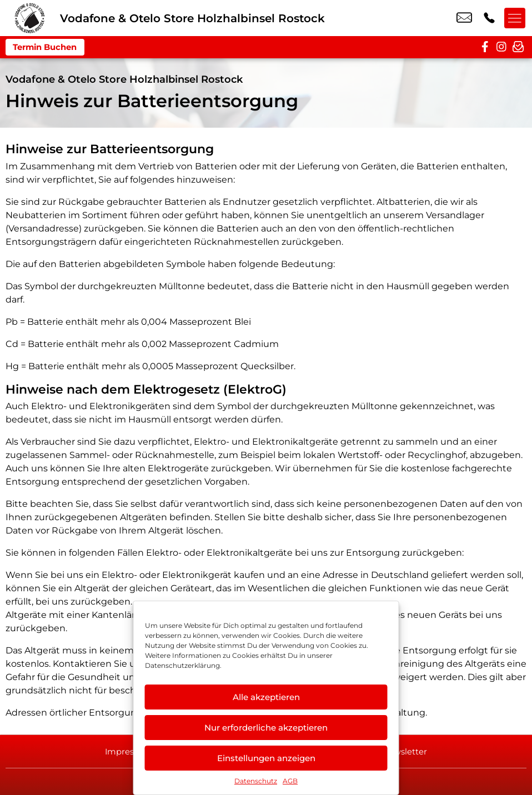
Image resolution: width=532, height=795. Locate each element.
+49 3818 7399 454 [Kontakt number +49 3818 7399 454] (489, 18)
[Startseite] (30, 18)
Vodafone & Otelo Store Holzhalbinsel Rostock (124, 79)
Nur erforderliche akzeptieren (266, 728)
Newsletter (410, 751)
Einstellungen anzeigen (266, 758)
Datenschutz (256, 781)
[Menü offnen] (515, 18)
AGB (290, 781)
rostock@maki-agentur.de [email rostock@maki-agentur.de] (464, 18)
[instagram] (501, 47)
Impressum (124, 751)
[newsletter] (518, 47)
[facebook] (485, 47)
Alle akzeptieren (266, 697)
